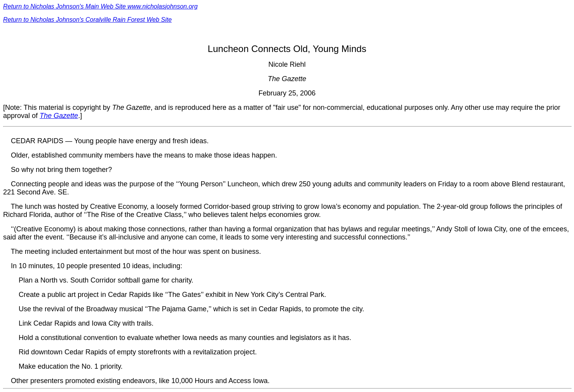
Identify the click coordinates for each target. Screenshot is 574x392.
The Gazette (59, 116)
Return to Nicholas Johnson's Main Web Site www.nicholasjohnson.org (100, 6)
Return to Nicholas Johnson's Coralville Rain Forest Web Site (87, 20)
